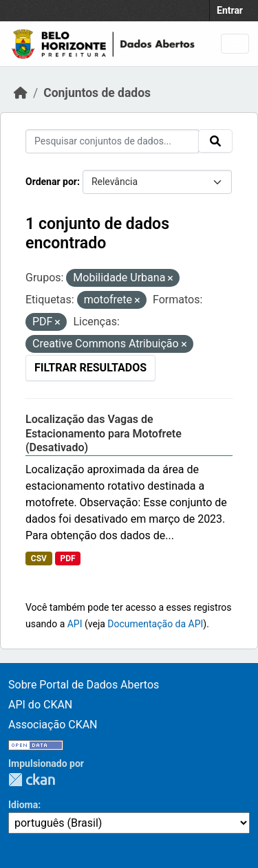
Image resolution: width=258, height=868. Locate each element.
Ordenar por (51, 182)
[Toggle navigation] (235, 44)
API (75, 624)
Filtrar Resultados (90, 368)
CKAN (32, 780)
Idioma (23, 805)
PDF (67, 558)
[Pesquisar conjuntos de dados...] (112, 141)
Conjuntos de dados (97, 93)
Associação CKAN (53, 725)
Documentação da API (155, 624)
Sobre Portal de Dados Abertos (84, 685)
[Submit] (215, 141)
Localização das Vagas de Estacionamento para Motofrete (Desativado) (104, 434)
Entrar (230, 10)
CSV (39, 558)
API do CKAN (40, 705)
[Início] (21, 93)
